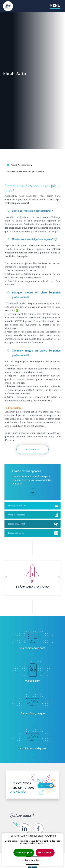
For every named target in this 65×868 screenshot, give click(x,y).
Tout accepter (24, 853)
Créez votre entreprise (33, 587)
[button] (6, 578)
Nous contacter (32, 519)
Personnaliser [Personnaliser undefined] (33, 860)
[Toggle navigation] (55, 6)
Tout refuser (45, 853)
